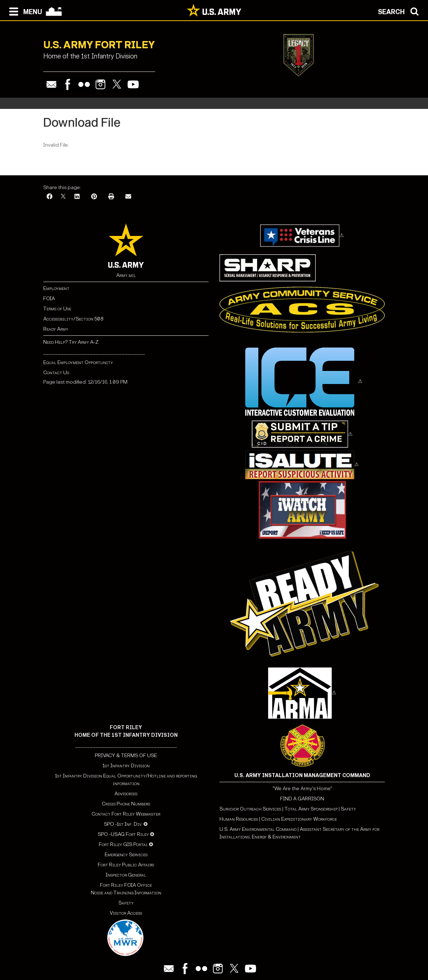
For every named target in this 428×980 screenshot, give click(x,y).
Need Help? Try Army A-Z (71, 342)
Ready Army (56, 329)
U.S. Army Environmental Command (258, 829)
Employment (56, 288)
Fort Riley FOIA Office (126, 885)
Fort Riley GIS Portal (123, 844)
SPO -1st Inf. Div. (123, 824)
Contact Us (56, 373)
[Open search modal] (400, 11)
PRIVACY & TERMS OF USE (126, 756)
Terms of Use (57, 309)
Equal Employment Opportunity (78, 362)
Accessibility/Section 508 (73, 319)
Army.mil (126, 275)
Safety (126, 903)
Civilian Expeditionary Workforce (299, 819)
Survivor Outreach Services (250, 809)
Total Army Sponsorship (311, 809)
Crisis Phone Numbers (126, 804)
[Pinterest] (94, 197)
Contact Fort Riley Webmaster (126, 814)
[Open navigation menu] (24, 11)
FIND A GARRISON (302, 799)
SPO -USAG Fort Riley (123, 834)
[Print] (111, 197)
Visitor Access (126, 913)
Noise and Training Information (126, 893)
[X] (63, 197)
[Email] (128, 197)
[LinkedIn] (77, 197)
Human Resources (239, 819)
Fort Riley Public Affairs (126, 865)
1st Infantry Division (126, 766)
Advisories (126, 794)
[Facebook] (49, 197)
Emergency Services (126, 855)
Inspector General (126, 875)
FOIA (49, 299)
